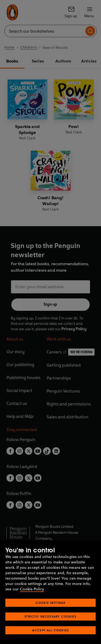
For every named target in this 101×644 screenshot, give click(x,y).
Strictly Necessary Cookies (50, 616)
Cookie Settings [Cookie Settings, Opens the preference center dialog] (51, 603)
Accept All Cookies (50, 630)
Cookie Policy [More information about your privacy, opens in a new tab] (32, 589)
